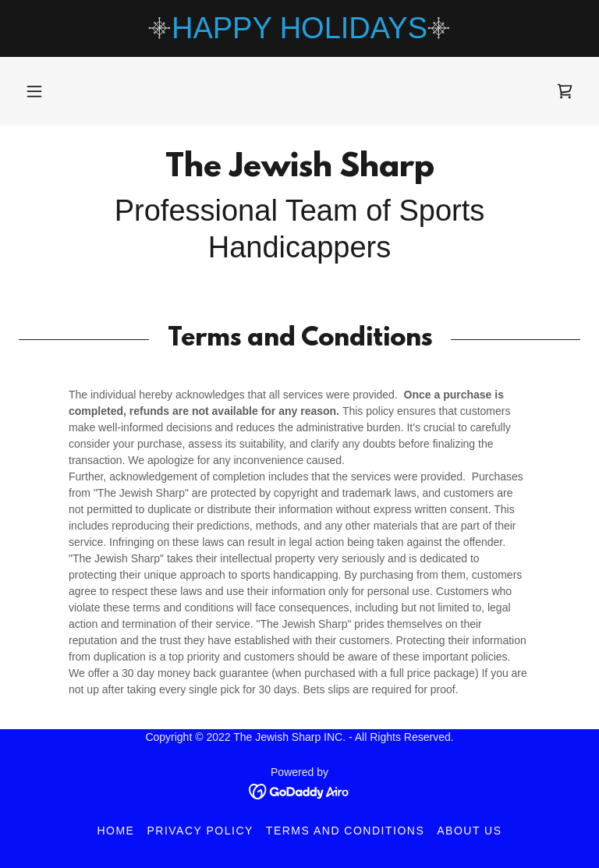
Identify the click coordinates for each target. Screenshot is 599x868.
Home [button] (115, 831)
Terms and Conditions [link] (345, 831)
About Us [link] (469, 831)
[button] (34, 91)
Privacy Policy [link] (200, 831)
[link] (565, 91)
